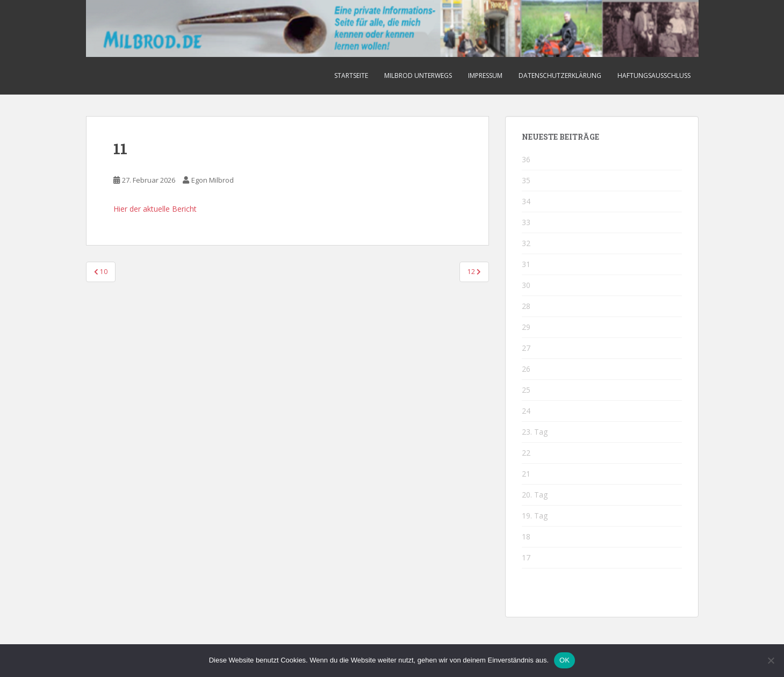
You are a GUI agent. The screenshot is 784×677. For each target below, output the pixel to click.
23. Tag (535, 432)
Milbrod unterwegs (418, 75)
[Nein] (771, 660)
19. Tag (535, 516)
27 (526, 348)
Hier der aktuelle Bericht (155, 209)
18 (526, 536)
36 (526, 159)
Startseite (351, 75)
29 (526, 327)
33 (526, 222)
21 (526, 474)
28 (526, 306)
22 (526, 453)
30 (526, 285)
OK (564, 660)
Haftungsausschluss (654, 75)
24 (526, 411)
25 (526, 390)
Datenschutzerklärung (560, 75)
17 (526, 557)
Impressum (485, 75)
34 (526, 201)
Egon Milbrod (213, 180)
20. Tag (535, 495)
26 (526, 369)
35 (526, 180)
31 (526, 264)
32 (526, 243)
